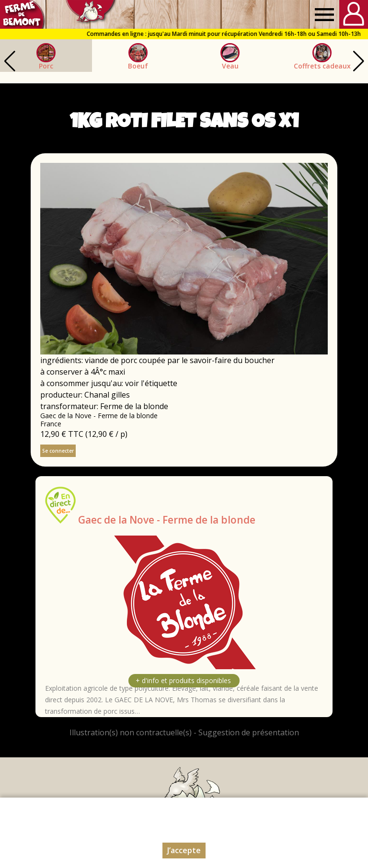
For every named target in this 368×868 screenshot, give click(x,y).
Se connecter (58, 451)
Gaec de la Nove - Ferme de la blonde (167, 520)
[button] (358, 61)
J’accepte (184, 850)
